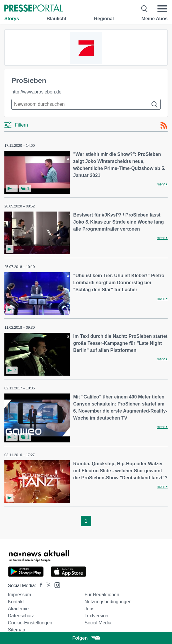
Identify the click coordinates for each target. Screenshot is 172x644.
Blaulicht (57, 19)
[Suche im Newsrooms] (86, 104)
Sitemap (17, 630)
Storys (12, 19)
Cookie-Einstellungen (30, 623)
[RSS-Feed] (164, 125)
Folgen (86, 638)
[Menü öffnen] (162, 9)
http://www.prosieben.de (36, 92)
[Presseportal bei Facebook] (39, 586)
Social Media (98, 623)
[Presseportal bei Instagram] (56, 585)
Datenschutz (21, 616)
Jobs (90, 609)
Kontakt (16, 602)
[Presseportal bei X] (47, 586)
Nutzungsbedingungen (108, 602)
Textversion (97, 616)
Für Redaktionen (102, 595)
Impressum (19, 595)
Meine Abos (155, 19)
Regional (104, 19)
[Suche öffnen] (145, 9)
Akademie (18, 609)
